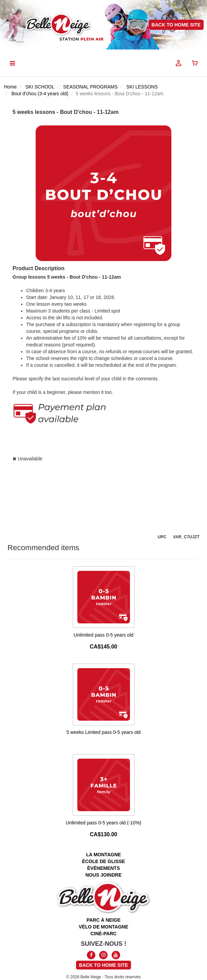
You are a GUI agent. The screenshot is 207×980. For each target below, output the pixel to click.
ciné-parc (104, 934)
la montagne (104, 855)
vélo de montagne (103, 927)
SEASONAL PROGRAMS (90, 87)
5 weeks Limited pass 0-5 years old (104, 732)
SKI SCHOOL (40, 87)
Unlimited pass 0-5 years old (104, 635)
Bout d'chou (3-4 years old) (40, 94)
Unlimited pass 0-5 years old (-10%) (104, 823)
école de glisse (104, 861)
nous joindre (104, 875)
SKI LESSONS (142, 87)
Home (10, 87)
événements (103, 868)
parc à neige (103, 920)
